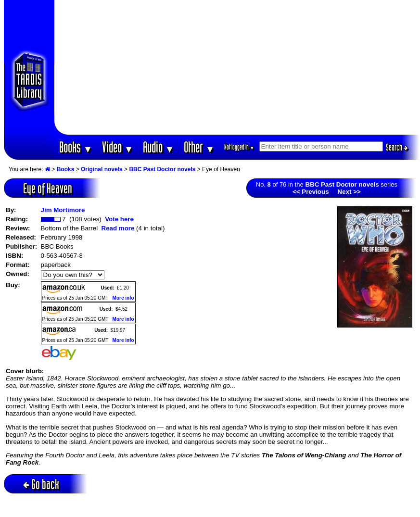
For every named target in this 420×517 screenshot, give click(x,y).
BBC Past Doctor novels (162, 169)
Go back (41, 484)
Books (76, 147)
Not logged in (239, 147)
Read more (118, 228)
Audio (159, 147)
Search (397, 147)
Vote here (119, 219)
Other (199, 147)
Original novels (102, 169)
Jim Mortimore (63, 210)
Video (118, 147)
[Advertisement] (237, 67)
